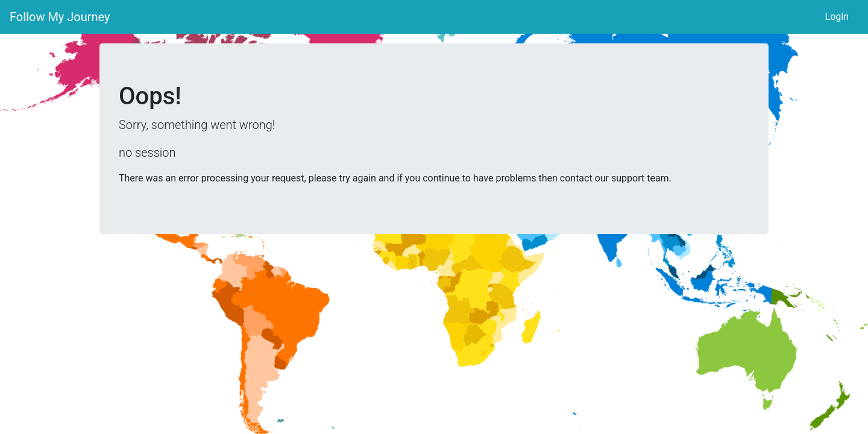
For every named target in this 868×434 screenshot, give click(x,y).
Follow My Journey (60, 17)
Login (837, 17)
